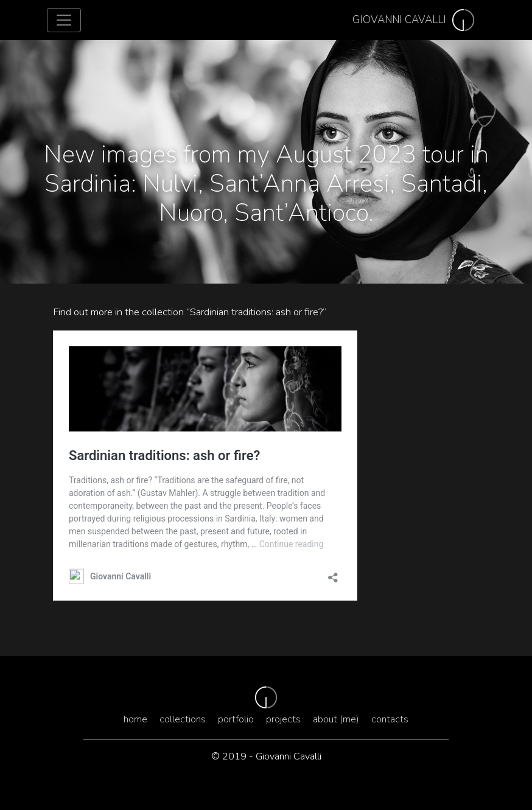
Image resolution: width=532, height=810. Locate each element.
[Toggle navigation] (64, 20)
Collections (183, 719)
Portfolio (236, 719)
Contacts (390, 719)
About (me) (336, 719)
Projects (283, 719)
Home (135, 719)
